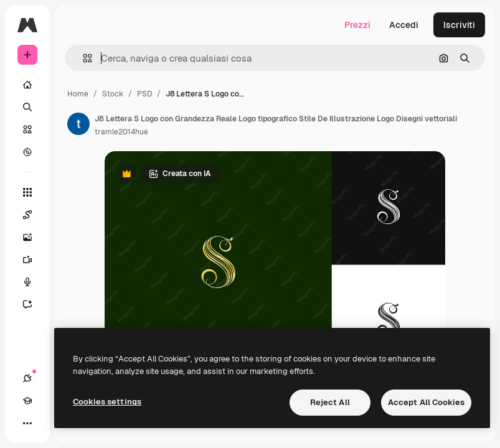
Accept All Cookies (426, 402)
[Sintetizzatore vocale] (34, 282)
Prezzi (357, 25)
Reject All (330, 402)
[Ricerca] (27, 107)
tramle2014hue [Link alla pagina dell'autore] (121, 132)
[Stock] (27, 129)
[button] (83, 58)
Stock (113, 94)
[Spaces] (34, 215)
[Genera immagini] (34, 237)
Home (78, 94)
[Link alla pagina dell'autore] (78, 124)
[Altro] (27, 423)
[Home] (27, 85)
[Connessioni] (27, 378)
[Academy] (27, 401)
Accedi (404, 25)
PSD (144, 94)
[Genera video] (34, 259)
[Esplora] (27, 152)
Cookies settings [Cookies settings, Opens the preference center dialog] (107, 402)
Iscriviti (459, 25)
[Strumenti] (27, 192)
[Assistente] (34, 304)
